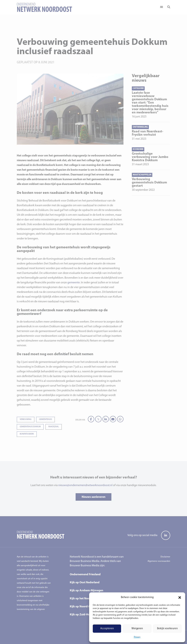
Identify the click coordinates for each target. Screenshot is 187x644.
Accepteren (107, 629)
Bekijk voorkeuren (167, 629)
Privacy (137, 637)
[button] (180, 598)
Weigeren (137, 629)
